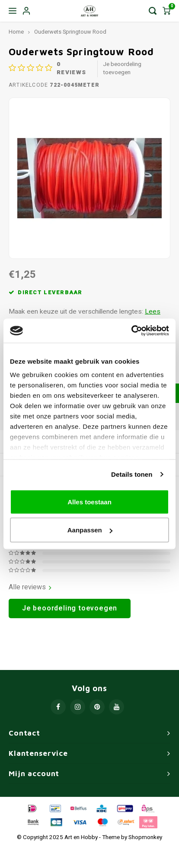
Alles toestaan (89, 502)
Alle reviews (30, 587)
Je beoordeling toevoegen (122, 69)
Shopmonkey (145, 837)
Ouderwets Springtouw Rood (70, 32)
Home (16, 32)
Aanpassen (90, 530)
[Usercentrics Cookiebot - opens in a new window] (131, 331)
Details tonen (132, 474)
